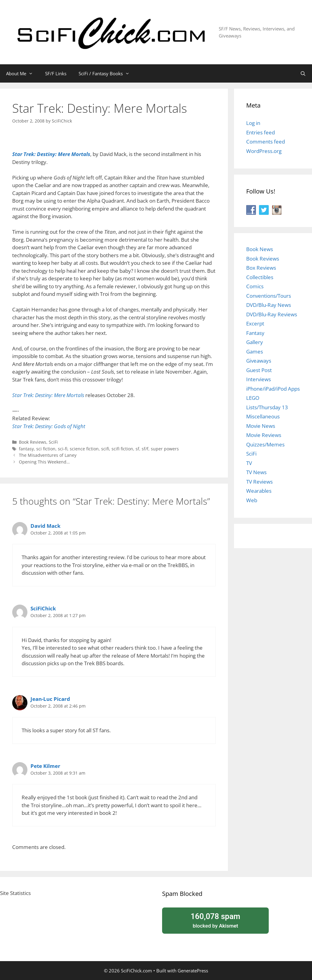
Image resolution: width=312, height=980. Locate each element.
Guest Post (259, 370)
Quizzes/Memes (265, 444)
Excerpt (255, 323)
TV (249, 463)
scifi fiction (122, 449)
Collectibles (260, 277)
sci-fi (63, 449)
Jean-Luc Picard (50, 699)
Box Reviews (261, 268)
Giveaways (259, 361)
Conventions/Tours (269, 296)
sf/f (145, 449)
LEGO (253, 398)
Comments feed (266, 142)
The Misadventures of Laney (48, 455)
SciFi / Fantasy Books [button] (107, 73)
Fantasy (255, 333)
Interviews (259, 379)
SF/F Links (56, 73)
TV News (256, 472)
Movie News (261, 426)
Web (252, 500)
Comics (255, 286)
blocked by (215, 920)
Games (255, 352)
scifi (105, 449)
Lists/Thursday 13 (267, 407)
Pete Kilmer (45, 766)
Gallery (255, 342)
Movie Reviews (264, 435)
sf (137, 449)
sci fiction (46, 449)
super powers (165, 449)
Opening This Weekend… (44, 462)
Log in (253, 123)
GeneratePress (193, 971)
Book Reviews (33, 442)
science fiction (84, 449)
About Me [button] (23, 73)
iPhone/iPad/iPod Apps (273, 389)
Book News (260, 249)
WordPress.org (264, 151)
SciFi (53, 442)
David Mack (46, 526)
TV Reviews (259, 482)
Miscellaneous (263, 416)
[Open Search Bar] (303, 73)
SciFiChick (43, 608)
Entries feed (261, 132)
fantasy (26, 449)
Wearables (259, 491)
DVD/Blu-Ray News (269, 305)
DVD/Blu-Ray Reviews (272, 314)
